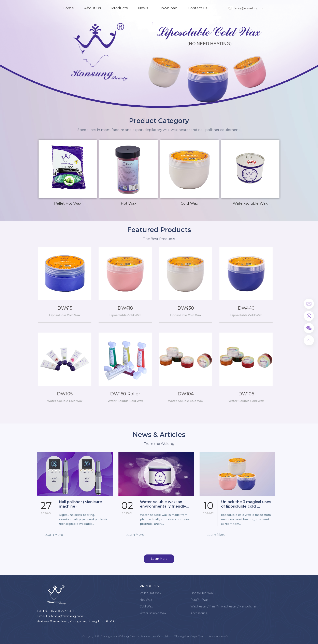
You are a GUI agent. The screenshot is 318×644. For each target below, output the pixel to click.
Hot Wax (146, 600)
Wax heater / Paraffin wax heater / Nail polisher (223, 606)
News (143, 8)
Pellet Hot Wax (150, 593)
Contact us (198, 8)
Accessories (199, 613)
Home (68, 8)
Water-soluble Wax (153, 613)
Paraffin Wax (199, 600)
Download (168, 8)
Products (120, 8)
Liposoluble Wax (202, 593)
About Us (93, 8)
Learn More (159, 559)
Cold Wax (146, 606)
